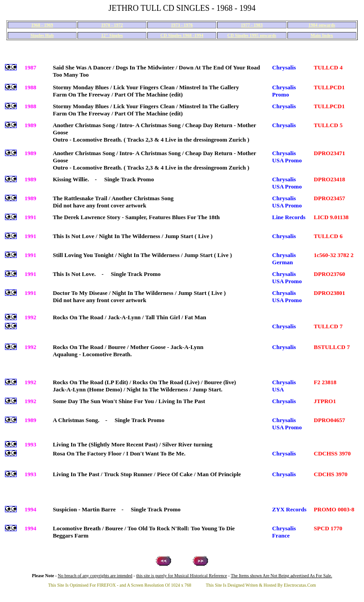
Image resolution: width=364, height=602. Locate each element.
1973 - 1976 (182, 25)
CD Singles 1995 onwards (252, 35)
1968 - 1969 (42, 25)
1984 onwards (322, 25)
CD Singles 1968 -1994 (182, 35)
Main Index (322, 35)
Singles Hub (42, 35)
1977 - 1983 (252, 25)
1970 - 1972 (112, 25)
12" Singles (112, 35)
